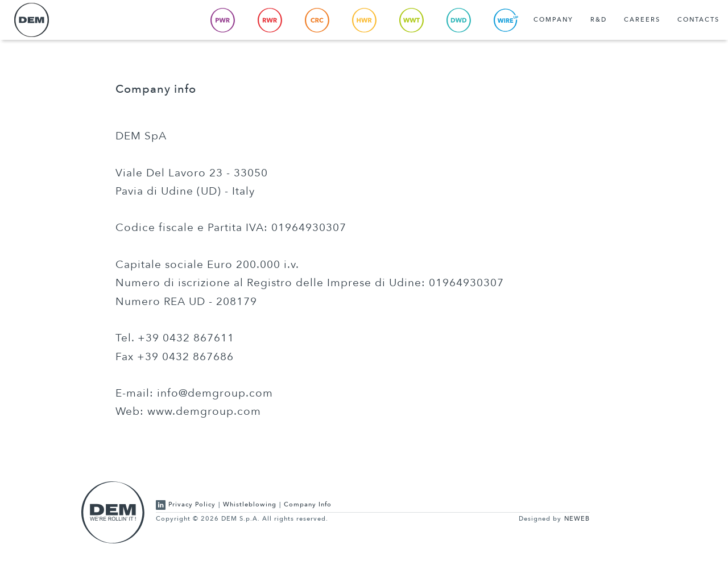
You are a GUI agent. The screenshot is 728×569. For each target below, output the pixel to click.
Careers (642, 20)
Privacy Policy (192, 504)
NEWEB (577, 519)
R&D (599, 20)
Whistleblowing (250, 504)
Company (553, 20)
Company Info (308, 504)
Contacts (698, 20)
